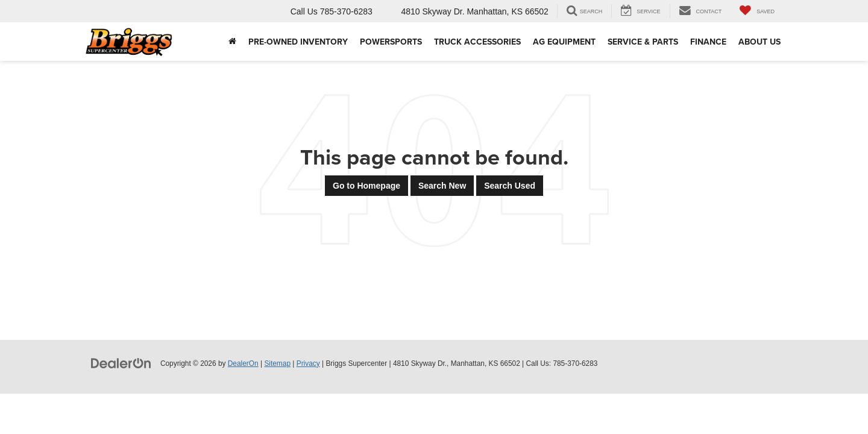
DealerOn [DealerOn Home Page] (243, 363)
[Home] (232, 42)
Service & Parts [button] (643, 42)
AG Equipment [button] (564, 42)
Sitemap (277, 363)
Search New (442, 186)
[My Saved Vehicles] (757, 11)
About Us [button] (759, 42)
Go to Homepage (366, 186)
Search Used (510, 186)
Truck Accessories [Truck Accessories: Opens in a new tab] (477, 42)
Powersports (391, 42)
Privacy (308, 363)
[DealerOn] (121, 363)
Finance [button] (708, 42)
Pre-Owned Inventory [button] (298, 42)
